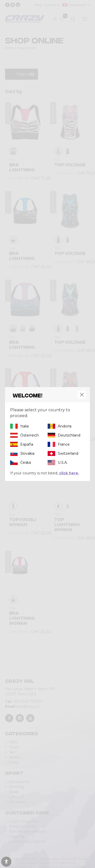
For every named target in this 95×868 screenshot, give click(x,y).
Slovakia (27, 453)
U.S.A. (63, 463)
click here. (69, 473)
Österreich (30, 435)
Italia (24, 426)
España (27, 444)
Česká (26, 463)
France (64, 444)
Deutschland (69, 435)
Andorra (65, 426)
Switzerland (68, 453)
